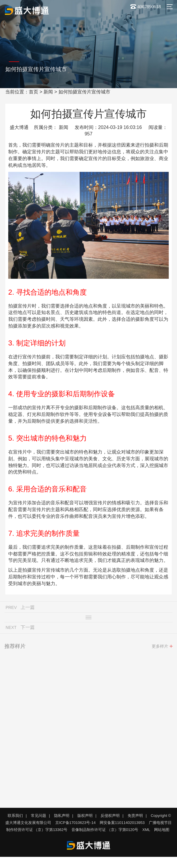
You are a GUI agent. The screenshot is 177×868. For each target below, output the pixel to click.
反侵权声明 (110, 816)
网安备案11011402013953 (122, 823)
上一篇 (28, 608)
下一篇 (28, 628)
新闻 (48, 92)
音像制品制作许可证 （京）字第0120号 (105, 830)
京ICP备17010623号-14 (75, 823)
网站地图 (162, 830)
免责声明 (135, 816)
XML (146, 830)
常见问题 (39, 816)
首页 (34, 92)
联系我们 (15, 816)
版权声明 (85, 816)
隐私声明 (62, 816)
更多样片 (160, 647)
